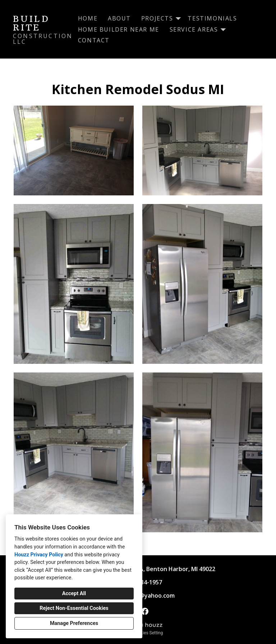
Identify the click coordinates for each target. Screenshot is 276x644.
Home (88, 18)
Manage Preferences (74, 623)
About (119, 18)
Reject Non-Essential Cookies (74, 608)
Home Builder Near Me (119, 29)
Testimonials (212, 18)
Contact (94, 40)
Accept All (74, 594)
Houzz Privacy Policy (39, 555)
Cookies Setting (148, 633)
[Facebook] (145, 611)
